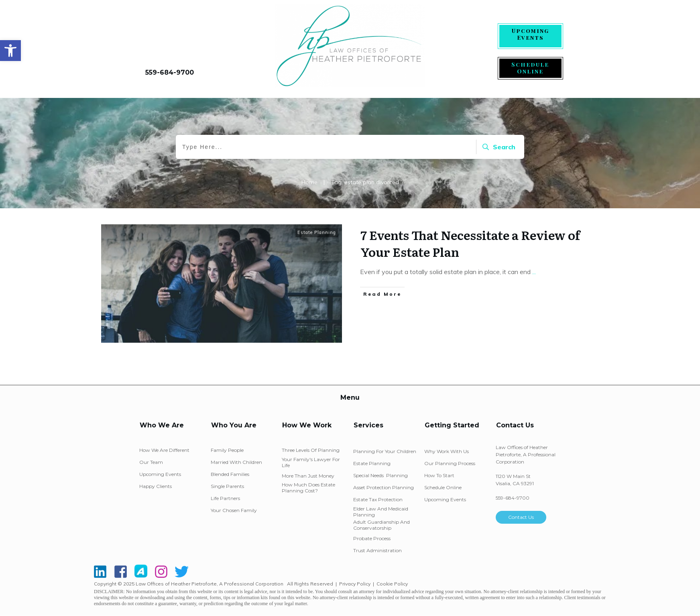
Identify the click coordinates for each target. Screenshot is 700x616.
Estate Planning (317, 232)
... (534, 272)
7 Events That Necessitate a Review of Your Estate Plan (470, 243)
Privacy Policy (355, 584)
